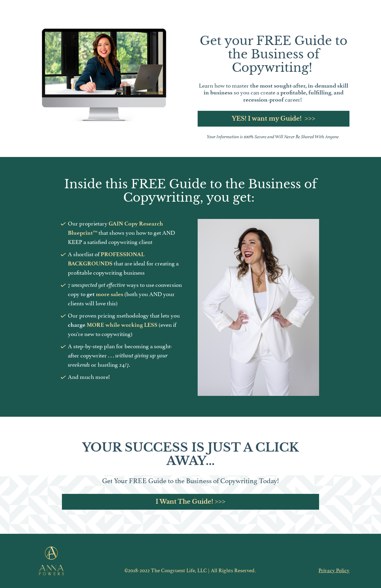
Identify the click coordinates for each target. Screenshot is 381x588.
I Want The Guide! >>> (190, 502)
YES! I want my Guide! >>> (274, 119)
